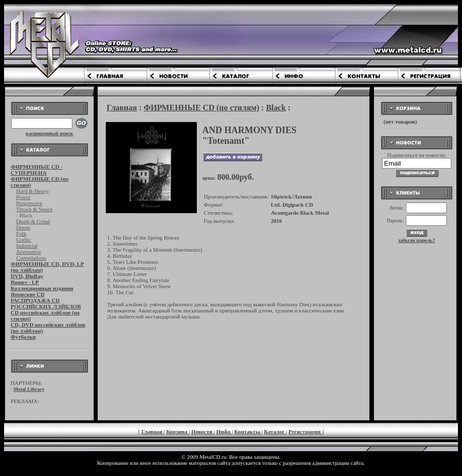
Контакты (248, 431)
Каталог (275, 431)
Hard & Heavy (33, 191)
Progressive (29, 203)
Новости (203, 431)
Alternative (28, 252)
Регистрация (305, 431)
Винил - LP (25, 282)
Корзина (177, 431)
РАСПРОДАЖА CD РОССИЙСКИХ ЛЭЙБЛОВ (46, 303)
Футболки (23, 337)
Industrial (27, 246)
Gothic (24, 240)
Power (23, 197)
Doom (23, 227)
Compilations (31, 258)
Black (276, 108)
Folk (21, 233)
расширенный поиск (50, 133)
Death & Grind (33, 221)
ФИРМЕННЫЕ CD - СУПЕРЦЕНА (37, 170)
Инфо (224, 431)
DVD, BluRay (27, 276)
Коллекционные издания (42, 288)
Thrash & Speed (34, 209)
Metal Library (29, 389)
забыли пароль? (417, 240)
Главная (122, 108)
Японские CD (28, 294)
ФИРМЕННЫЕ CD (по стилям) (201, 108)
